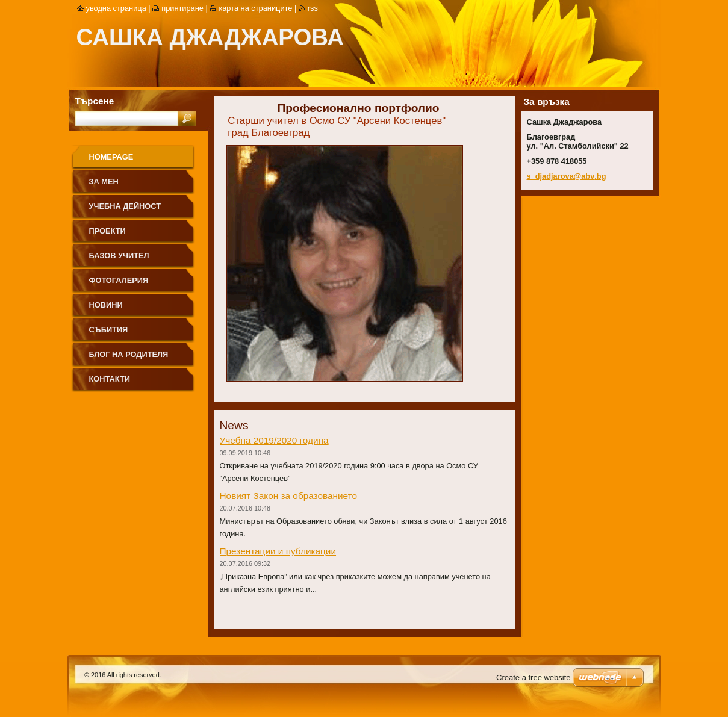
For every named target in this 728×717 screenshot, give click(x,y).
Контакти (110, 379)
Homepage (111, 157)
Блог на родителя (129, 354)
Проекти (107, 231)
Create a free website (534, 678)
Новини (106, 305)
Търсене (95, 101)
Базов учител (119, 256)
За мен (104, 182)
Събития (109, 330)
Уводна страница (116, 8)
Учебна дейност (125, 206)
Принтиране (182, 8)
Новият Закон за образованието (289, 496)
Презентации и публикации (278, 551)
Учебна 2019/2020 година (274, 440)
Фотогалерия (119, 280)
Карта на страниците (255, 8)
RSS (313, 8)
